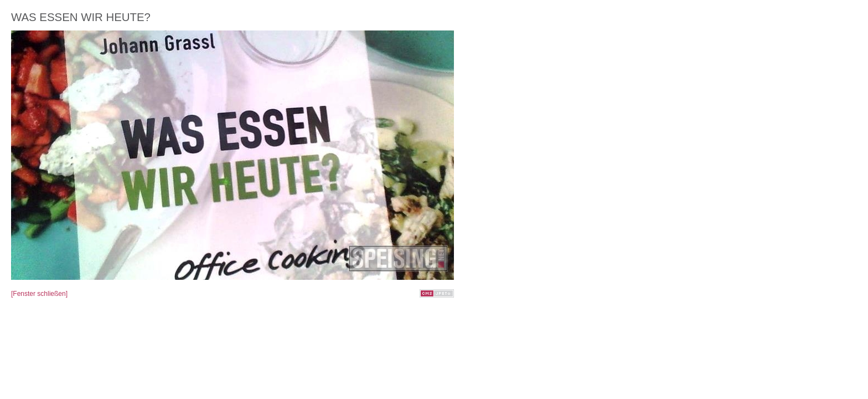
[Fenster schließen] (39, 294)
